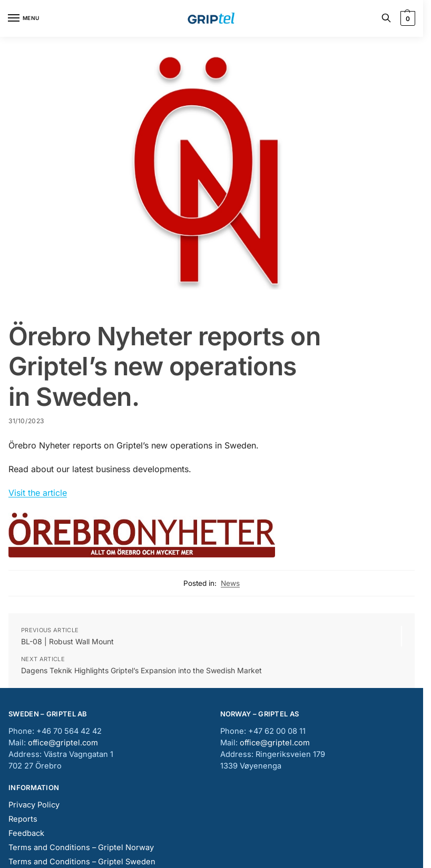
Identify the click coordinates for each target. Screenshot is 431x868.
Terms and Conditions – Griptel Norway (81, 847)
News (230, 583)
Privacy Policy (34, 805)
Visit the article (38, 493)
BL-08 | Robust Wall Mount (67, 641)
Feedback (26, 833)
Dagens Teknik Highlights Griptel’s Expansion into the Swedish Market (141, 670)
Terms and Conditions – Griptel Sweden (82, 862)
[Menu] (24, 18)
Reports (23, 819)
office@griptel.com (63, 743)
